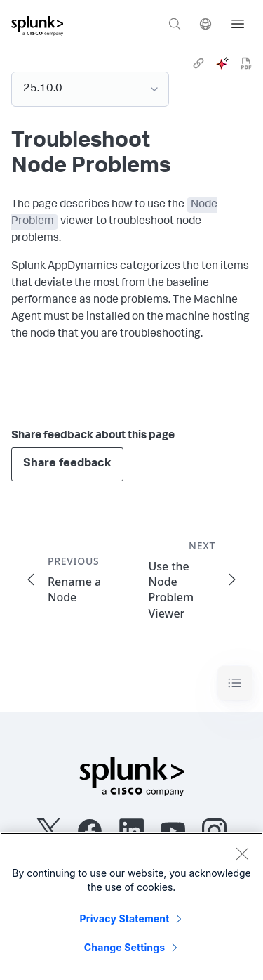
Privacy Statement (125, 919)
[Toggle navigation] (235, 683)
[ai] (222, 63)
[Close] (242, 854)
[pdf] (246, 63)
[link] (198, 63)
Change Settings (124, 947)
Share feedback (67, 464)
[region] (131, 906)
